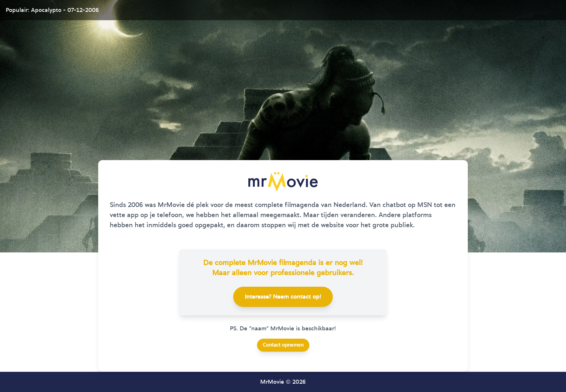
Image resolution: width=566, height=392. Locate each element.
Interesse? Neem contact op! (283, 297)
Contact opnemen (283, 345)
